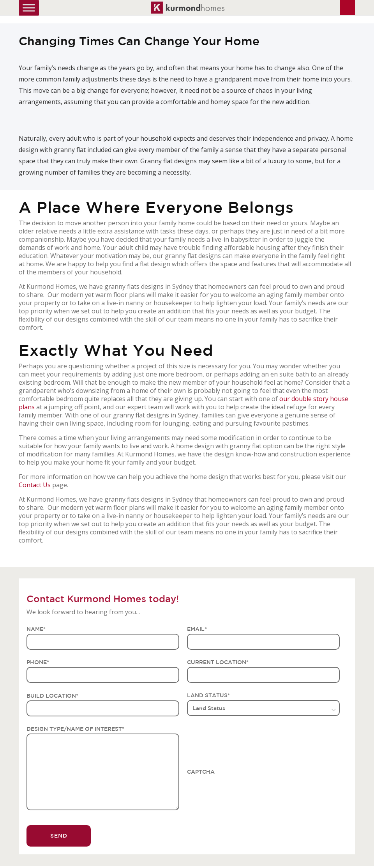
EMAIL (197, 629)
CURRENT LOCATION (218, 662)
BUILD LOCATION (52, 696)
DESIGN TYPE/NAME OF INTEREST (75, 729)
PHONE (38, 662)
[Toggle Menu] (29, 8)
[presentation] (246, 792)
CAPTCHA (201, 772)
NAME (36, 629)
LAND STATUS (208, 695)
